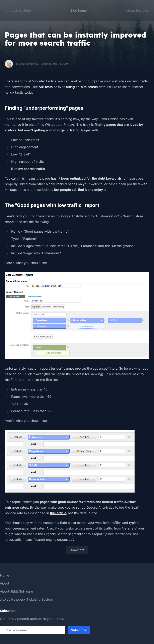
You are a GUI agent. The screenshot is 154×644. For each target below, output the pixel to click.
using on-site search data (86, 87)
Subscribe (79, 630)
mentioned (13, 125)
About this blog (137, 10)
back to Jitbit (18, 11)
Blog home (79, 10)
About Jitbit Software (16, 591)
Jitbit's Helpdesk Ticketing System (26, 599)
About (5, 583)
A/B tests (46, 87)
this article (58, 513)
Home (5, 575)
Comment (77, 550)
